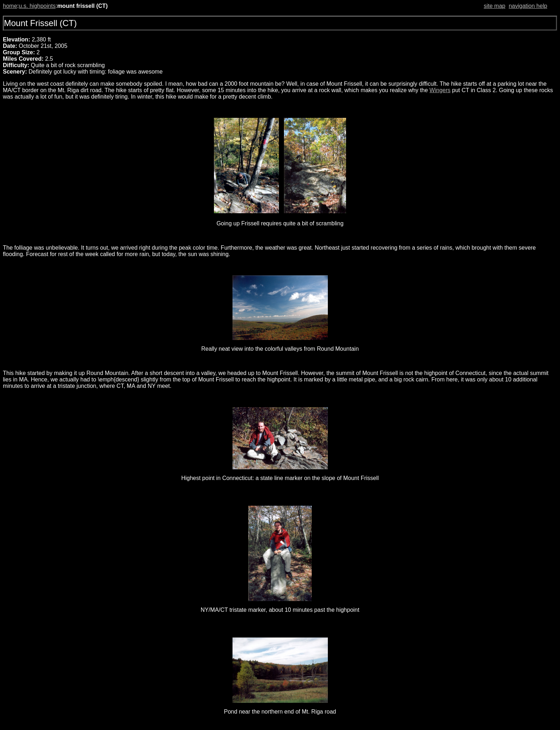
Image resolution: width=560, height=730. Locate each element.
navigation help (528, 6)
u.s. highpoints (37, 6)
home (10, 6)
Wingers (440, 90)
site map (494, 6)
